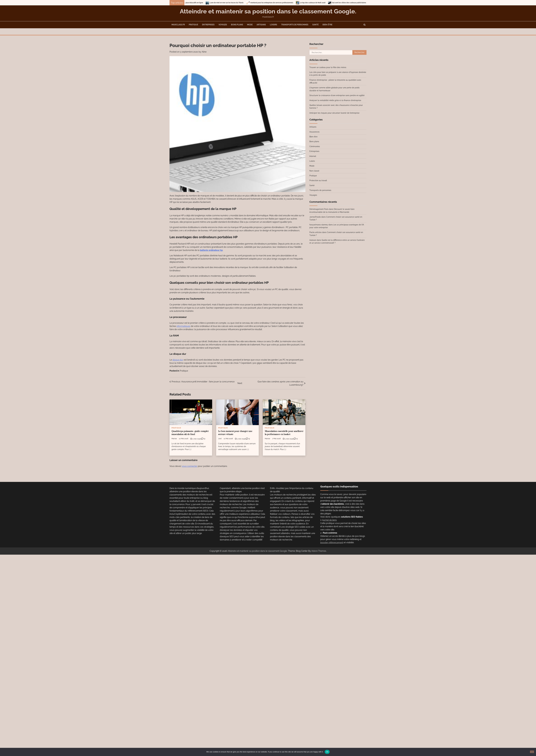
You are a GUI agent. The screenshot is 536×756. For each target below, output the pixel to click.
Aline (204, 52)
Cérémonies (315, 146)
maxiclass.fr (178, 25)
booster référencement (332, 543)
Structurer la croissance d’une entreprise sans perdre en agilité (337, 95)
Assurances (314, 132)
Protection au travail (318, 180)
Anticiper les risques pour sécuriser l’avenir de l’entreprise (334, 113)
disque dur (178, 360)
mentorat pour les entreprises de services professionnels (284, 3)
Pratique (193, 25)
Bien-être (327, 25)
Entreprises (208, 25)
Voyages (223, 25)
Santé (315, 25)
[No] (532, 752)
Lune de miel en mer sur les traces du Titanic (239, 3)
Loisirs (273, 25)
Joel (220, 439)
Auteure (313, 240)
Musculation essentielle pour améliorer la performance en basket (284, 433)
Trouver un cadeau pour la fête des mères (328, 67)
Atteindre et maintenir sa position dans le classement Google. (268, 11)
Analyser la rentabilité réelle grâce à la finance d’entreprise (335, 100)
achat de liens (330, 520)
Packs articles (316, 232)
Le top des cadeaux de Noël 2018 (325, 3)
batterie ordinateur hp (211, 250)
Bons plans (237, 25)
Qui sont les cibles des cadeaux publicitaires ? (362, 3)
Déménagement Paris (319, 209)
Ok (327, 752)
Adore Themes (319, 551)
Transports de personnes (295, 25)
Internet (313, 156)
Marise (174, 439)
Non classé (314, 171)
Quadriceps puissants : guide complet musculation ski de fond (190, 433)
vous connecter (189, 466)
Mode (250, 25)
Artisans (261, 25)
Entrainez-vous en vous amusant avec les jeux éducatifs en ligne (190, 3)
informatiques (183, 326)
